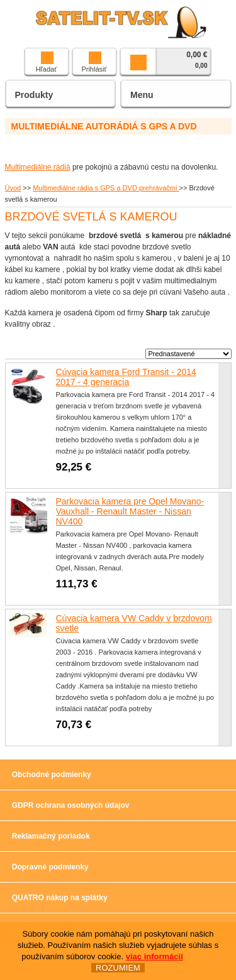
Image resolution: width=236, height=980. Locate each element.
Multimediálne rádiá (38, 167)
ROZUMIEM (118, 968)
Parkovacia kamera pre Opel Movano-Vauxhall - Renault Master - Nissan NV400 (130, 511)
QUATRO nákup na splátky (60, 898)
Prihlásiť (94, 62)
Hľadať (47, 62)
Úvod (13, 188)
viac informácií (155, 957)
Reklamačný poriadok (51, 836)
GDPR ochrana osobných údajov (71, 805)
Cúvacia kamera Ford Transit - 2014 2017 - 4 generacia (126, 377)
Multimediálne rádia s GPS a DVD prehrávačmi (106, 188)
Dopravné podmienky (50, 867)
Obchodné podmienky (52, 775)
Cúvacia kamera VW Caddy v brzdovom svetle (134, 623)
